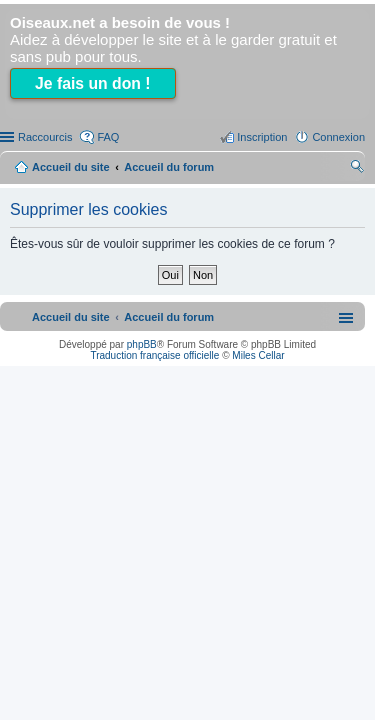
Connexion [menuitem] (338, 137)
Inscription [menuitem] (262, 137)
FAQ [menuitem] (108, 137)
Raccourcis (45, 137)
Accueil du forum (169, 167)
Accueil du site (71, 167)
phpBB (142, 344)
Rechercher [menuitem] (357, 169)
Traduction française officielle (154, 355)
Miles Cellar (258, 355)
